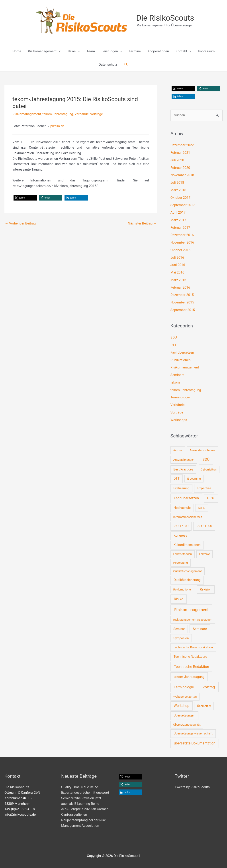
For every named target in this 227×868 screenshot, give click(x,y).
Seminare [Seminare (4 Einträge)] (200, 629)
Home (17, 51)
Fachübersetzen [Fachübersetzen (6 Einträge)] (186, 498)
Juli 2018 (177, 183)
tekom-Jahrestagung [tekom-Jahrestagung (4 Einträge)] (189, 677)
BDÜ (174, 337)
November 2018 (182, 175)
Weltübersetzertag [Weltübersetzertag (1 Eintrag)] (185, 697)
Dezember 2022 (182, 145)
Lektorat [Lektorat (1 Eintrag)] (205, 554)
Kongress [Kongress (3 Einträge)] (180, 535)
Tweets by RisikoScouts (192, 787)
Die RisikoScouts (165, 18)
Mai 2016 (177, 272)
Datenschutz (108, 65)
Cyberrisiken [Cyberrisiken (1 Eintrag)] (209, 469)
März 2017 (178, 220)
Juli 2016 (177, 258)
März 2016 (178, 280)
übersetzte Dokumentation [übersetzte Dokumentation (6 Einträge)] (195, 743)
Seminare (177, 375)
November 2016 (182, 242)
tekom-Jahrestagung (58, 114)
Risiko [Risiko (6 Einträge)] (179, 599)
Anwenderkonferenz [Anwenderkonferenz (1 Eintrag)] (202, 450)
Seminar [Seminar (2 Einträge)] (179, 629)
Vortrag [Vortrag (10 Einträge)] (209, 687)
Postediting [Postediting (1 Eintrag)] (180, 563)
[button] (126, 65)
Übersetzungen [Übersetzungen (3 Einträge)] (184, 715)
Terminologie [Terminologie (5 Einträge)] (184, 687)
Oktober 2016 (180, 250)
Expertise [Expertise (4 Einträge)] (204, 488)
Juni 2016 (178, 265)
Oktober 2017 (180, 198)
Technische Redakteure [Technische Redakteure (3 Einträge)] (190, 657)
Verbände (82, 114)
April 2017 (178, 213)
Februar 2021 (180, 153)
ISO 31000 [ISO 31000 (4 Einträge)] (204, 526)
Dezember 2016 (182, 235)
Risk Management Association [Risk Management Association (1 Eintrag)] (193, 620)
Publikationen (181, 360)
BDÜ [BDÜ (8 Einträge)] (206, 460)
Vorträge (97, 114)
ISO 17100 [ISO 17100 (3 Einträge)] (181, 526)
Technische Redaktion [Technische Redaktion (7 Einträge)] (191, 667)
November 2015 (182, 302)
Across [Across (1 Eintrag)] (178, 450)
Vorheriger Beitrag (20, 223)
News (72, 51)
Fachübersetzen (182, 352)
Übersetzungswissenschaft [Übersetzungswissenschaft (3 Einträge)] (193, 733)
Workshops (179, 420)
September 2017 (183, 205)
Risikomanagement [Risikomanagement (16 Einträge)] (191, 610)
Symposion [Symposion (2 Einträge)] (181, 638)
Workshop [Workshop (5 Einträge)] (182, 706)
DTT (174, 345)
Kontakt (181, 51)
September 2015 (183, 310)
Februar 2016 (180, 287)
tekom (175, 382)
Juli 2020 (177, 160)
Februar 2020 (180, 168)
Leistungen (110, 51)
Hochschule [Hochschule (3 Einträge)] (182, 508)
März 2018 (178, 190)
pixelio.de (57, 126)
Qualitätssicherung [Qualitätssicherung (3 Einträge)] (187, 580)
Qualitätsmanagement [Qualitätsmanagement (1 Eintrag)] (187, 571)
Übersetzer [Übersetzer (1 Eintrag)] (204, 706)
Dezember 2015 (182, 295)
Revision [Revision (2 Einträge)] (206, 589)
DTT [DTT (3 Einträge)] (177, 478)
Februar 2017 (180, 228)
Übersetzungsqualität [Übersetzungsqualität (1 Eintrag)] (187, 725)
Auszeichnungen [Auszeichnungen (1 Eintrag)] (184, 460)
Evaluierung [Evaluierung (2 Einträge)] (181, 488)
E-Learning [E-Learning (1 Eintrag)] (194, 479)
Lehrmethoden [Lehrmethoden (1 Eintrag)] (182, 554)
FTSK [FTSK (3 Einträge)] (211, 498)
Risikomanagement (42, 51)
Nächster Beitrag (142, 223)
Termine (135, 51)
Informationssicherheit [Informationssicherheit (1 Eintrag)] (188, 517)
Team (91, 51)
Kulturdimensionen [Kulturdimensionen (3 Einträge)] (187, 545)
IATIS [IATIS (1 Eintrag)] (202, 508)
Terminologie (180, 397)
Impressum (206, 51)
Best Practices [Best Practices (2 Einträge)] (183, 469)
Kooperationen (158, 51)
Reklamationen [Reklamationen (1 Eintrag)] (183, 589)
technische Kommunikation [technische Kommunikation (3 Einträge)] (193, 647)
